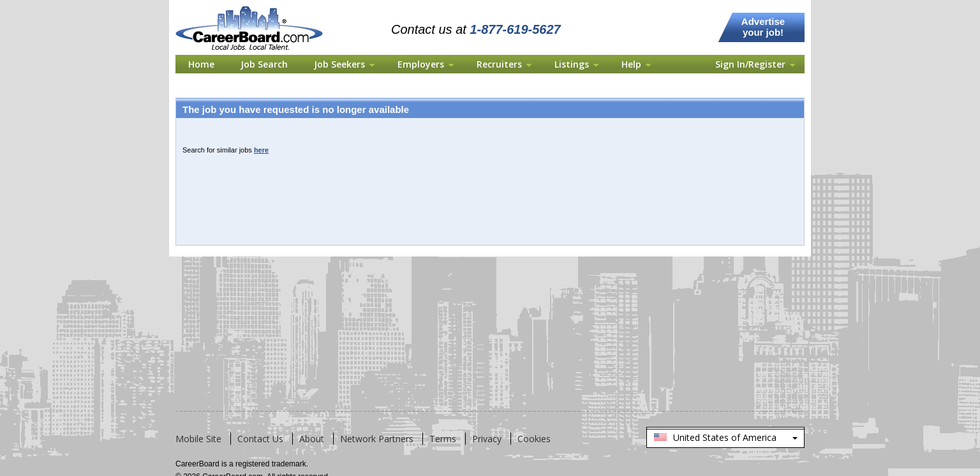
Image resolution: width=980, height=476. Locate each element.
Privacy (487, 439)
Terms (443, 439)
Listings (572, 64)
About (312, 439)
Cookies (534, 439)
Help (631, 64)
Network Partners (377, 439)
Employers (421, 64)
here (261, 150)
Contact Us (260, 439)
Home (201, 64)
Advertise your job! (763, 27)
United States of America (725, 438)
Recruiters (499, 64)
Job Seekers (339, 64)
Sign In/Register (750, 64)
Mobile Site (198, 439)
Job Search (264, 64)
